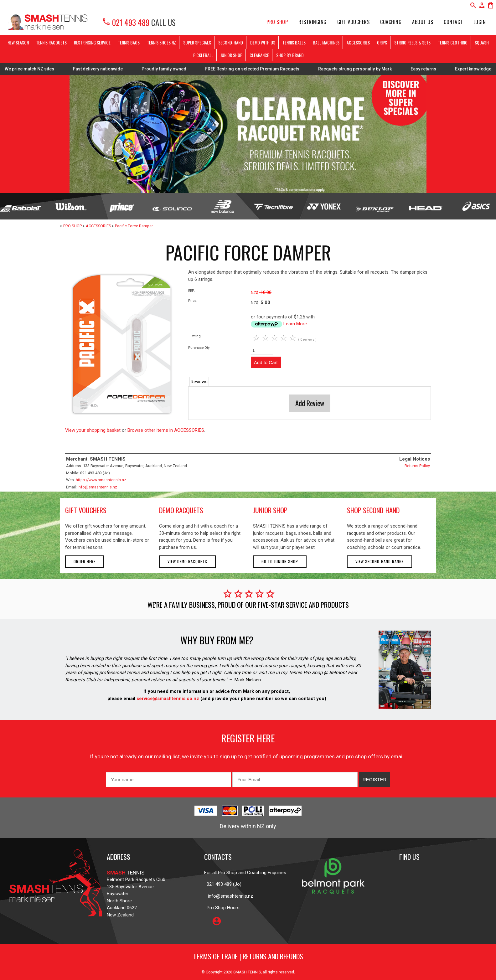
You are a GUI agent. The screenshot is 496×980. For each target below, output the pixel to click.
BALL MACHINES (326, 42)
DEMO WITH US (263, 42)
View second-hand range (380, 562)
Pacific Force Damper (134, 226)
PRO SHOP (277, 22)
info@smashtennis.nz (97, 487)
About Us (423, 22)
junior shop (270, 510)
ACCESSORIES (358, 42)
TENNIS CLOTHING (453, 42)
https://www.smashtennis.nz (101, 480)
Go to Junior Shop (280, 562)
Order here (85, 562)
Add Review (310, 403)
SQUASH (482, 42)
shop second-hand (373, 510)
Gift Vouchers (354, 22)
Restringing (313, 22)
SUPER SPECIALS (197, 42)
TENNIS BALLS (294, 42)
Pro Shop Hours (222, 908)
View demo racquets (187, 562)
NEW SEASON (18, 42)
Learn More (295, 324)
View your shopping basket (93, 430)
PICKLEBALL (203, 55)
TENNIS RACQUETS (51, 42)
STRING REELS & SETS (412, 42)
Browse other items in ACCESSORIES (166, 430)
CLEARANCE (259, 55)
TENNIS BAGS (129, 42)
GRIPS (382, 42)
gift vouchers (86, 510)
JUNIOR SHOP (231, 55)
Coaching (391, 22)
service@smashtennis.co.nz (167, 699)
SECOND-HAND (231, 42)
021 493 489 (126, 22)
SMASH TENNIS (247, 972)
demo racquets (181, 510)
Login (480, 22)
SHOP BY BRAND (290, 55)
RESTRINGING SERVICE (92, 42)
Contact (453, 22)
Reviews (199, 382)
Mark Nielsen (248, 680)
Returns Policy (417, 466)
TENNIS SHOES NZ (161, 42)
